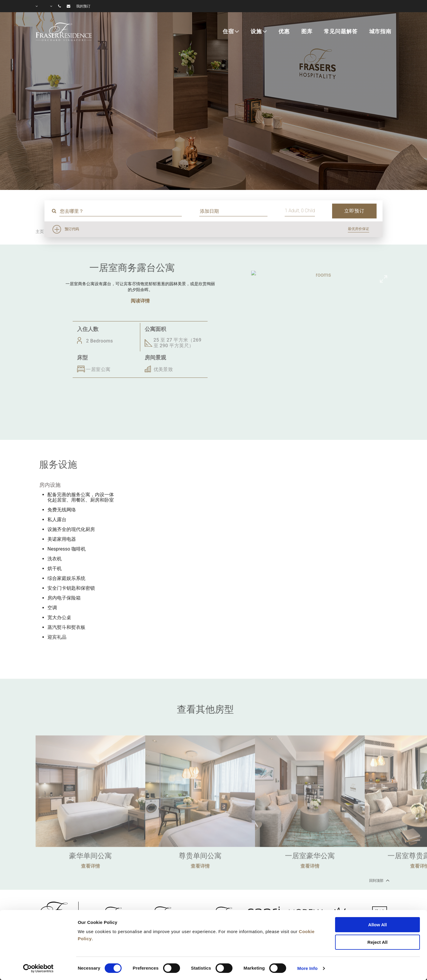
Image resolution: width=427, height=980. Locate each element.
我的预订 (83, 6)
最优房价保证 (359, 229)
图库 (307, 31)
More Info (307, 968)
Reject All (377, 942)
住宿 (228, 31)
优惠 (284, 31)
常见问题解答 (341, 31)
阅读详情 (140, 301)
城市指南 (380, 31)
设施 (256, 31)
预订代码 (72, 229)
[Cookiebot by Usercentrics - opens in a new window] (38, 968)
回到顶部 (379, 880)
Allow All (378, 925)
